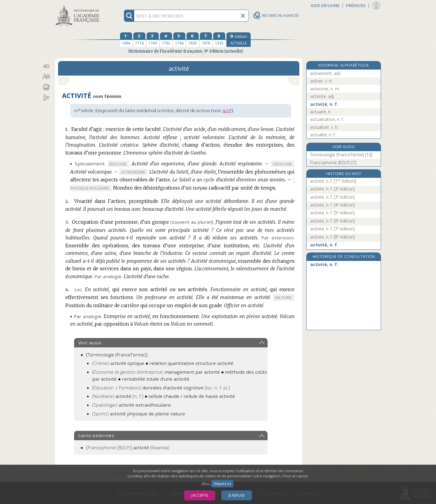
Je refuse (237, 495)
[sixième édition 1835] (193, 40)
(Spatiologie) (132, 405)
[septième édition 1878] (206, 40)
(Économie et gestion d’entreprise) (156, 372)
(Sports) (139, 414)
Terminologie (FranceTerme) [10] (341, 155)
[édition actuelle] (239, 40)
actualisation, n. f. (327, 119)
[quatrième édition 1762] (166, 40)
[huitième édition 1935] (219, 40)
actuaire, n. (321, 112)
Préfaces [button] (356, 6)
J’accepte (200, 495)
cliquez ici (222, 484)
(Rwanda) (128, 447)
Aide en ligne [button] (325, 6)
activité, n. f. (324, 104)
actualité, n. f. (323, 135)
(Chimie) (118, 363)
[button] (46, 66)
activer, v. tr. (322, 81)
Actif (227, 111)
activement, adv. (326, 73)
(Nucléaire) (118, 396)
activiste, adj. (322, 96)
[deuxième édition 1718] (139, 40)
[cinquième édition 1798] (179, 40)
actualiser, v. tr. (325, 127)
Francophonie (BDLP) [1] (333, 163)
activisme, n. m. (325, 89)
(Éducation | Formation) (161, 388)
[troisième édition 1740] (153, 40)
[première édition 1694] (126, 40)
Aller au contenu (79, 5)
